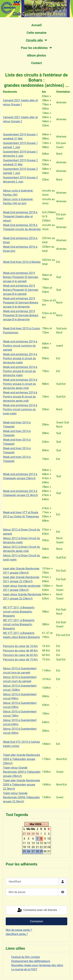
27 (33, 851)
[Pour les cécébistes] (50, 48)
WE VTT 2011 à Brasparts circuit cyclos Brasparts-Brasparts (19, 612)
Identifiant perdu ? (17, 934)
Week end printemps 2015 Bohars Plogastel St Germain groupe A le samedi (21, 277)
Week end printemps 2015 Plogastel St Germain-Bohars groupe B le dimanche (21, 315)
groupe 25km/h (12, 776)
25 (24, 851)
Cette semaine (36, 33)
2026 (38, 824)
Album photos (36, 55)
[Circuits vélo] (45, 40)
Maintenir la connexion (24, 901)
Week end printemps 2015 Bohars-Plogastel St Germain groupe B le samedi (21, 290)
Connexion (36, 921)
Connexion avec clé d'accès (37, 910)
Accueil (37, 25)
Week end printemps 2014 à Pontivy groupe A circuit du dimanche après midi (20, 384)
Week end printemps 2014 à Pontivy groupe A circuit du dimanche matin (20, 358)
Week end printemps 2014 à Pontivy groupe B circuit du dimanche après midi (20, 397)
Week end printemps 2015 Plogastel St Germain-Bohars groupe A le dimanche (21, 303)
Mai (32, 824)
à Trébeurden (32, 772)
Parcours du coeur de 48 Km (20, 651)
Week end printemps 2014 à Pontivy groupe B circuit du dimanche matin (20, 371)
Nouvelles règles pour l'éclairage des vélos (37, 965)
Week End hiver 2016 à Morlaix (22, 262)
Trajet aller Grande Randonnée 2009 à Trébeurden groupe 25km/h (21, 759)
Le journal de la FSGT (24, 969)
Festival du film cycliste (26, 957)
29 (41, 851)
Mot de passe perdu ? (19, 930)
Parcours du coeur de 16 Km (20, 646)
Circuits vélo (34, 40)
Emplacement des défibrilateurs (31, 961)
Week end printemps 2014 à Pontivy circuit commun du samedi (20, 346)
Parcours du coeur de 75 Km (20, 660)
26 (29, 851)
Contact (36, 63)
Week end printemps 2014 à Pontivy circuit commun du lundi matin (20, 409)
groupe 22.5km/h (13, 801)
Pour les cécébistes (34, 48)
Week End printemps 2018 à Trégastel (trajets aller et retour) (20, 216)
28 (37, 851)
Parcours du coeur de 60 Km (20, 655)
